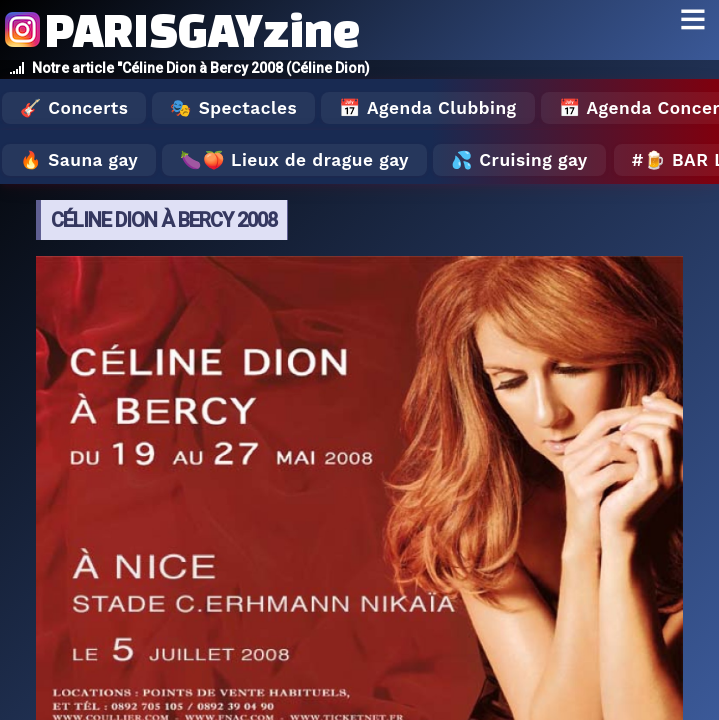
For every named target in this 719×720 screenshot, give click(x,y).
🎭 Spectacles (233, 108)
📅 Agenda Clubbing (427, 108)
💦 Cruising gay (519, 160)
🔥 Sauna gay (79, 160)
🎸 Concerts (74, 108)
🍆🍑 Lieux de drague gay (294, 160)
